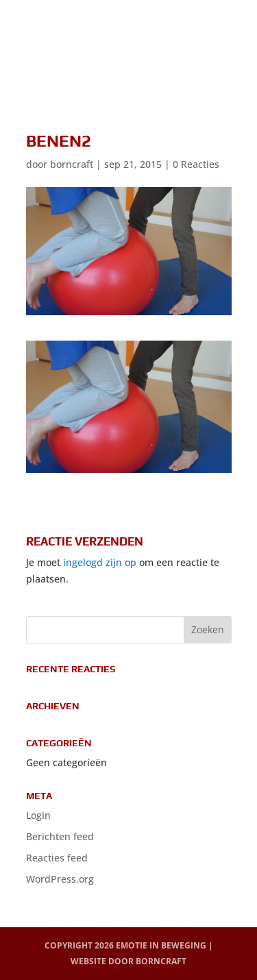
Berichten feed (60, 836)
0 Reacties (196, 164)
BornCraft (161, 961)
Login (38, 815)
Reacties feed (57, 858)
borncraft (72, 164)
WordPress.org (60, 879)
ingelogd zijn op (100, 562)
